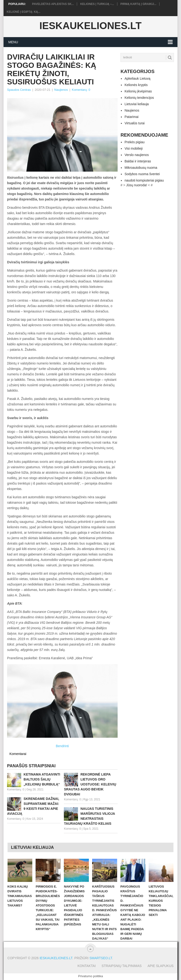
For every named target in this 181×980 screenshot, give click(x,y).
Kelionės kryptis (136, 85)
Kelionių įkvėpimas (138, 91)
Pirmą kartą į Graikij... (138, 4)
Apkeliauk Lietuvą (137, 78)
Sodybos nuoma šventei (142, 174)
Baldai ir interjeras (138, 161)
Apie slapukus (161, 966)
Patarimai (131, 117)
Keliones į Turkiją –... (97, 4)
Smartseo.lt (101, 958)
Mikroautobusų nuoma (141, 168)
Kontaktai (87, 966)
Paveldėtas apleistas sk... (53, 4)
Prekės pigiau (134, 142)
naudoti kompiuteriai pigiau (144, 180)
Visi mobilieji (134, 148)
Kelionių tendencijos (139, 98)
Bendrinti (62, 746)
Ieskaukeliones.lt (90, 26)
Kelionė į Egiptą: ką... (23, 12)
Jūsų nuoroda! (137, 185)
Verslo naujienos (137, 155)
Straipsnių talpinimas (122, 966)
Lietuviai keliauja (137, 104)
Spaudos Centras (19, 90)
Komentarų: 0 (81, 90)
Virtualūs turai (134, 123)
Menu (13, 42)
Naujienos (61, 90)
